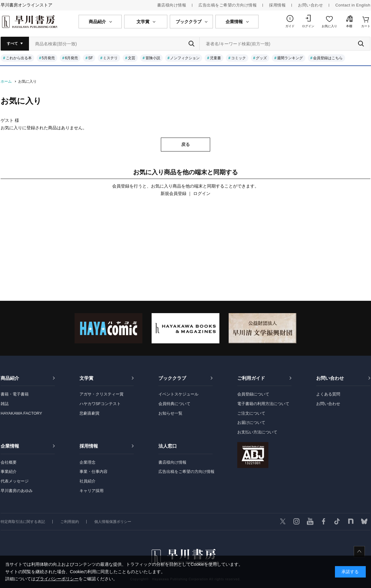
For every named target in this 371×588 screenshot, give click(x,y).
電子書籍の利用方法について (263, 404)
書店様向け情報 (172, 5)
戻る (185, 144)
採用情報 (277, 5)
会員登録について (253, 394)
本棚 (349, 26)
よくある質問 (328, 394)
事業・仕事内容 (94, 472)
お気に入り (329, 26)
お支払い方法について (257, 432)
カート (366, 26)
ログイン (308, 26)
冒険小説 (153, 58)
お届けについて (251, 422)
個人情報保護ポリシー (113, 522)
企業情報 (10, 446)
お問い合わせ (310, 5)
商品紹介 (10, 378)
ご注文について (251, 413)
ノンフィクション (185, 58)
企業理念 (88, 462)
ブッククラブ (172, 378)
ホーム (6, 81)
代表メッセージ (15, 481)
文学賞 (86, 378)
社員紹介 (88, 481)
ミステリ (110, 58)
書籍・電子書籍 (15, 394)
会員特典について (174, 404)
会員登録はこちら (328, 58)
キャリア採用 (92, 491)
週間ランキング (290, 58)
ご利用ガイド (251, 378)
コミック (238, 58)
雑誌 (5, 404)
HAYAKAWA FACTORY (21, 413)
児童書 (215, 58)
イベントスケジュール (178, 394)
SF (90, 58)
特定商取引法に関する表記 (23, 522)
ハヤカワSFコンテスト (100, 404)
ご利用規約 (70, 522)
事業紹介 (9, 472)
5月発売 (48, 58)
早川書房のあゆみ (17, 491)
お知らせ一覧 (170, 413)
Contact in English (353, 5)
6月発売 (72, 58)
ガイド (290, 26)
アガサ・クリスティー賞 (102, 394)
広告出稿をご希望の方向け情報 (228, 5)
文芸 (132, 58)
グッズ (261, 58)
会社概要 (9, 462)
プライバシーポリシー (57, 579)
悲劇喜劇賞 (90, 413)
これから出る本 (19, 58)
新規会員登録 (173, 193)
